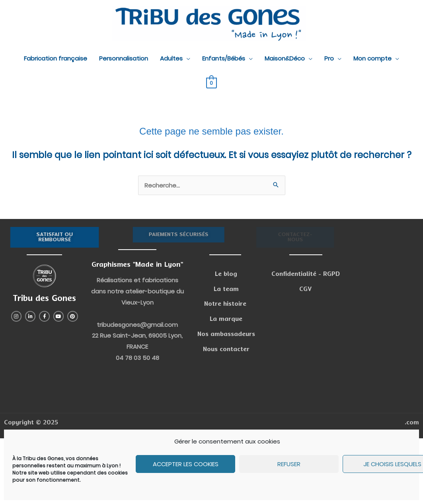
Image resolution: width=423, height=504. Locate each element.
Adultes (171, 58)
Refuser (289, 464)
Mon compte (372, 58)
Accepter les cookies (186, 464)
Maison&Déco (285, 58)
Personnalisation (124, 58)
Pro (329, 58)
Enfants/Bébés (224, 58)
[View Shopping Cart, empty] (211, 83)
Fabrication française (56, 58)
